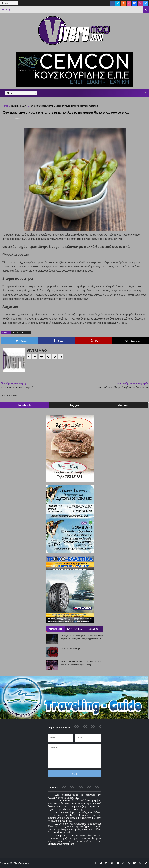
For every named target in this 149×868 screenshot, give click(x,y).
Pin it (95, 341)
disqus (123, 405)
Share (58, 341)
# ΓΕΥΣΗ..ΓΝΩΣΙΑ (21, 333)
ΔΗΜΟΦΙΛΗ (55, 629)
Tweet (21, 341)
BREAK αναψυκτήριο (71, 649)
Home (5, 106)
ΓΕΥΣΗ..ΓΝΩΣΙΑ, (14, 119)
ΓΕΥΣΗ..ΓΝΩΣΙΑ (19, 106)
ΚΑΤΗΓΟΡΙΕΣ (74, 629)
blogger (74, 405)
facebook (25, 405)
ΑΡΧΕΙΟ (94, 629)
